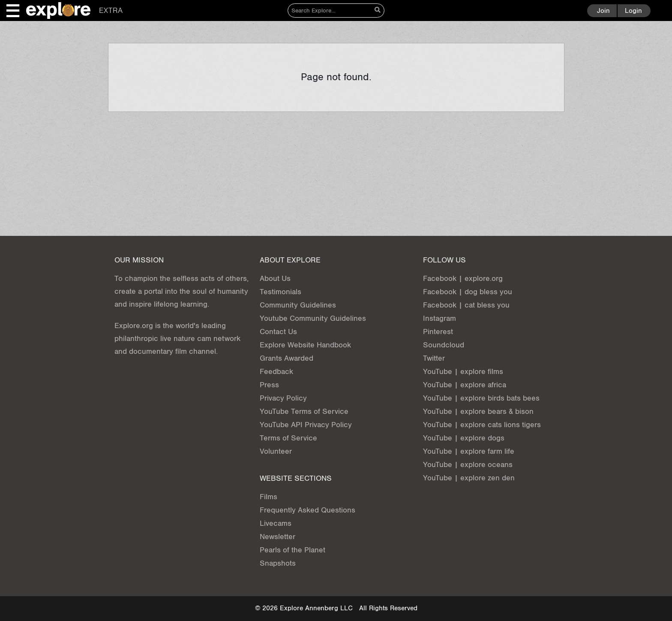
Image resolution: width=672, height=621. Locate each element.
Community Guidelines (298, 305)
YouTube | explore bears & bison (478, 411)
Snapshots (278, 563)
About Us (275, 279)
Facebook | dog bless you (468, 292)
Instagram (439, 318)
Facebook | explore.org (463, 279)
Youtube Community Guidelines (313, 318)
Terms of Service (288, 438)
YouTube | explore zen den (469, 478)
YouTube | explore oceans (468, 465)
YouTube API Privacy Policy (306, 425)
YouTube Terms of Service (304, 411)
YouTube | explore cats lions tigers (482, 425)
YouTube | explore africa (465, 385)
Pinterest (438, 332)
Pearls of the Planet (292, 550)
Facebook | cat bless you (466, 305)
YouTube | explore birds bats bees (481, 398)
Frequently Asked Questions (307, 510)
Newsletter (277, 537)
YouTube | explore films (463, 372)
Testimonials (280, 292)
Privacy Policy (283, 398)
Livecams (276, 523)
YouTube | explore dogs (464, 438)
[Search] (330, 11)
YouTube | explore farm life (469, 451)
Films (268, 497)
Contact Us (278, 332)
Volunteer (276, 451)
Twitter (434, 358)
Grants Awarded (286, 358)
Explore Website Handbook (305, 345)
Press (269, 385)
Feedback (276, 372)
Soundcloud (444, 345)
